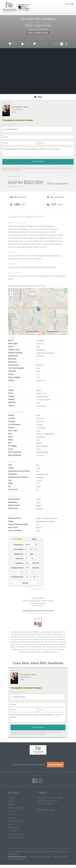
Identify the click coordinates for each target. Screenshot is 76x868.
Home (11, 798)
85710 (38, 19)
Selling (12, 818)
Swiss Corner (15, 808)
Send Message (38, 161)
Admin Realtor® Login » (17, 857)
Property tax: (20, 563)
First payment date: (18, 577)
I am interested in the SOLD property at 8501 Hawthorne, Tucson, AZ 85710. (38, 152)
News (11, 824)
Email (14, 112)
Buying (12, 815)
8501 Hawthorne (49, 19)
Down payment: (19, 549)
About (11, 801)
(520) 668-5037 (18, 109)
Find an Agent (55, 765)
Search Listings (16, 834)
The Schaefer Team (20, 107)
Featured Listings (17, 838)
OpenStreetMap (58, 334)
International (15, 821)
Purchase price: (19, 545)
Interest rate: (20, 559)
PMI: (22, 572)
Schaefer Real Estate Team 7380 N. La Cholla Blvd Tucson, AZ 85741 (50, 801)
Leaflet (50, 334)
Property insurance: (17, 568)
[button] (38, 309)
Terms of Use (34, 857)
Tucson (30, 19)
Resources (14, 828)
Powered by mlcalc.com (38, 589)
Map (38, 97)
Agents (12, 805)
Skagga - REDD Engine (16, 859)
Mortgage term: (19, 554)
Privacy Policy (16, 170)
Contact (13, 831)
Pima (23, 19)
